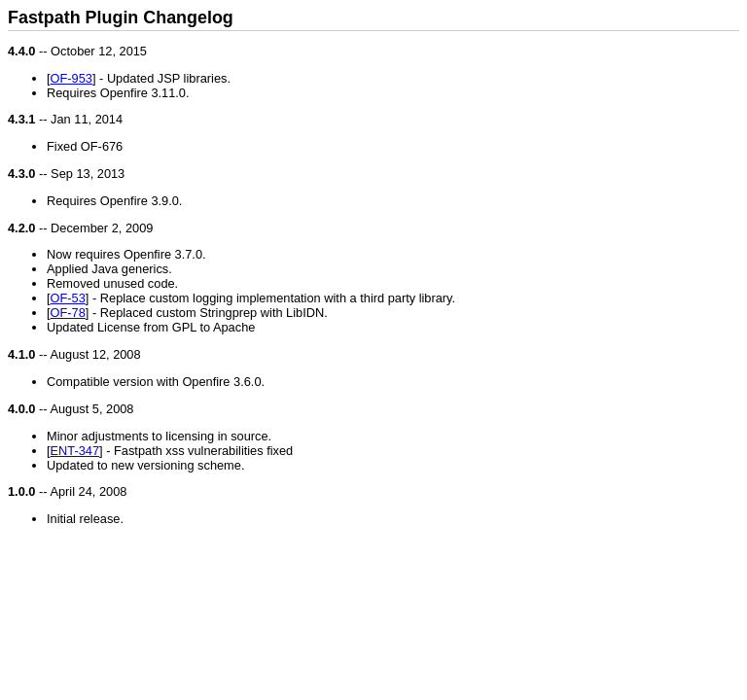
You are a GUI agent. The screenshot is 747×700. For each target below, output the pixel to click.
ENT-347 (75, 451)
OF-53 (68, 298)
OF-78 (68, 313)
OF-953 (71, 78)
